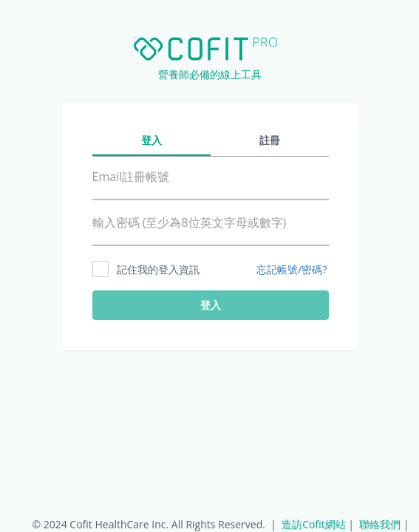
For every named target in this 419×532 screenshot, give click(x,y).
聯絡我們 (380, 524)
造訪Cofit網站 (313, 524)
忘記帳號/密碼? (292, 270)
